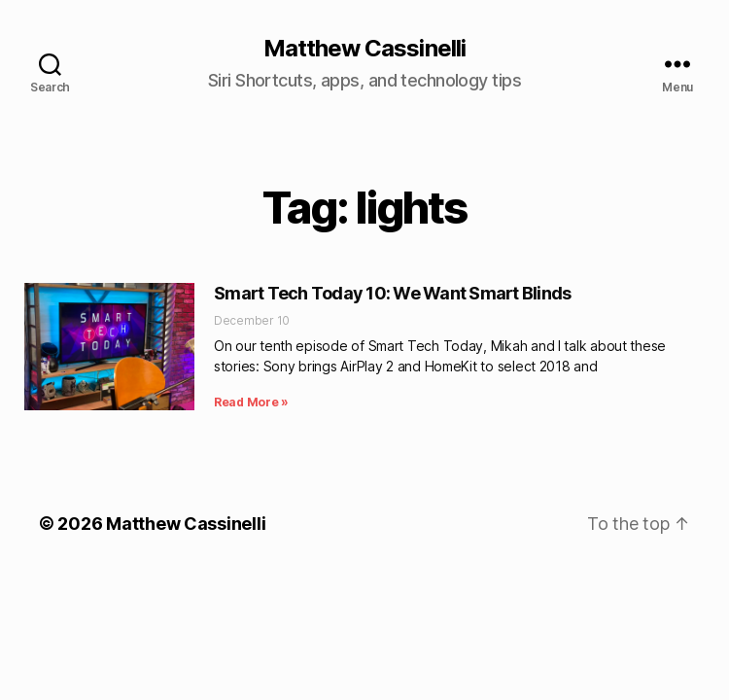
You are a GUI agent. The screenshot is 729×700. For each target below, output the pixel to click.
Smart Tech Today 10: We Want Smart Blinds (392, 293)
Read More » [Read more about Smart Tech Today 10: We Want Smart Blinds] (251, 402)
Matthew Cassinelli (364, 49)
